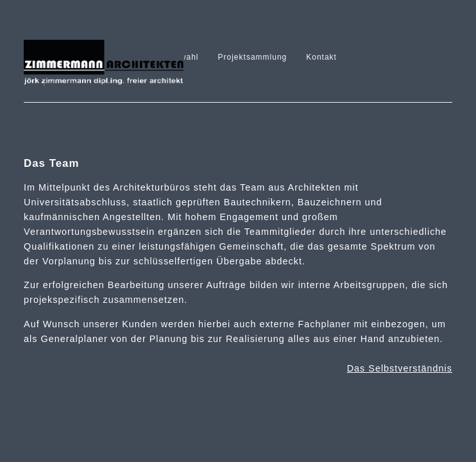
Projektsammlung (253, 57)
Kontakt (321, 57)
